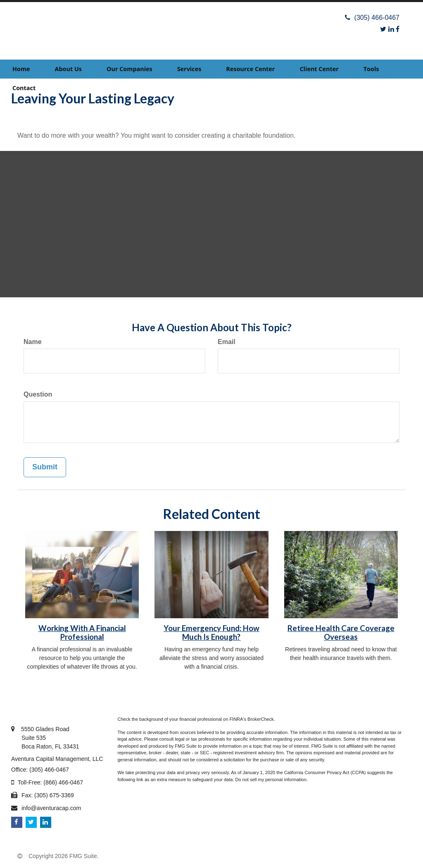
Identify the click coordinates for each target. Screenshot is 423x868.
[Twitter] (383, 29)
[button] (68, 69)
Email (227, 342)
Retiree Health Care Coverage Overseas (341, 632)
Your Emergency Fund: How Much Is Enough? (211, 632)
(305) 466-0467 (372, 18)
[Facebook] (398, 29)
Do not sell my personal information (271, 780)
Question (38, 394)
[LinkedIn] (391, 29)
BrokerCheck (261, 719)
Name (33, 342)
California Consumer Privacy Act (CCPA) (325, 772)
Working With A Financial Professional (82, 632)
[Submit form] (45, 467)
